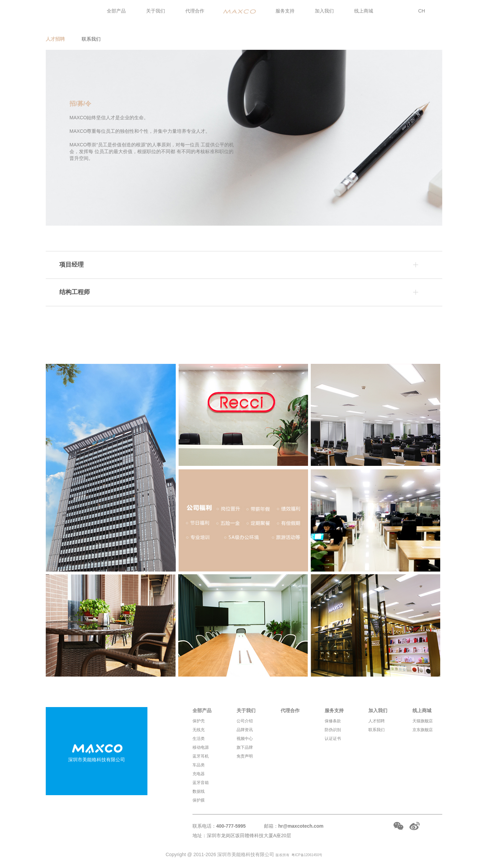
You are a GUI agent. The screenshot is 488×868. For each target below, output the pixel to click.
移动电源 (201, 747)
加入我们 (324, 11)
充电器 (199, 774)
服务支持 (285, 11)
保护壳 (199, 721)
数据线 (199, 791)
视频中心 (245, 739)
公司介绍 (245, 721)
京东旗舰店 (423, 730)
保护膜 (199, 800)
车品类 (199, 765)
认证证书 (333, 739)
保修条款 (333, 721)
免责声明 (245, 756)
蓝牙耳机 (201, 756)
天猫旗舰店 (423, 721)
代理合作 (195, 11)
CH (422, 11)
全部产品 (116, 11)
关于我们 (156, 11)
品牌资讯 (245, 730)
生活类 (199, 739)
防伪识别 (333, 730)
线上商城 (364, 11)
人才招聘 (55, 39)
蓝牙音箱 (201, 783)
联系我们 (91, 39)
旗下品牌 (245, 747)
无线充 (199, 730)
